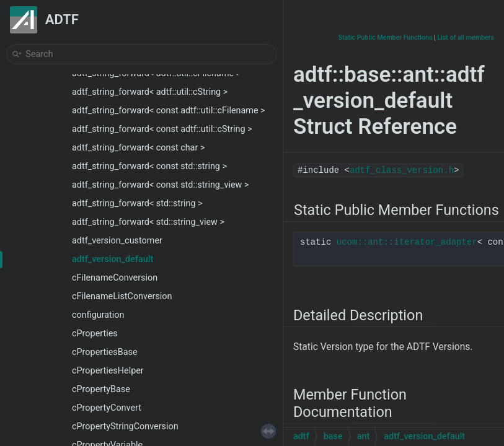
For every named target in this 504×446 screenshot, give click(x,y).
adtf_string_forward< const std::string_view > (160, 185)
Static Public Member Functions (386, 37)
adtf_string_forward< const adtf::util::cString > (162, 129)
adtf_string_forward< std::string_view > (148, 222)
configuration (98, 315)
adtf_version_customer (117, 241)
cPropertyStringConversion (125, 426)
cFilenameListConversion (122, 296)
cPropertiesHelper (108, 371)
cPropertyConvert (107, 408)
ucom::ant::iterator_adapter (407, 242)
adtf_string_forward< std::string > (137, 203)
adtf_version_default (113, 259)
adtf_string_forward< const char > (138, 148)
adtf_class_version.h (402, 170)
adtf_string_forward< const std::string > (149, 166)
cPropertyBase (101, 389)
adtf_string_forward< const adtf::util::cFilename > (169, 111)
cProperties (95, 334)
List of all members (466, 37)
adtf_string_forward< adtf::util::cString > (150, 92)
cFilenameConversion (115, 278)
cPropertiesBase (105, 352)
